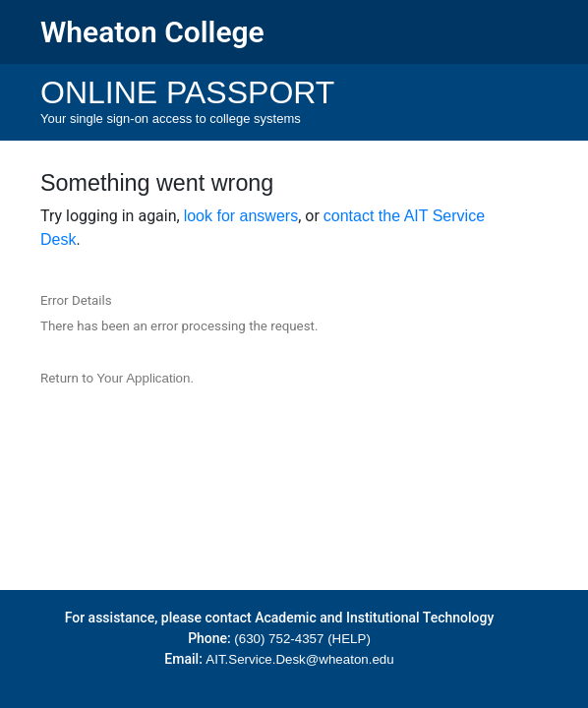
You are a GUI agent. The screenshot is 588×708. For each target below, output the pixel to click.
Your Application (143, 378)
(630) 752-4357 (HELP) (302, 639)
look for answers (241, 216)
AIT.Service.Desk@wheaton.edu (299, 659)
